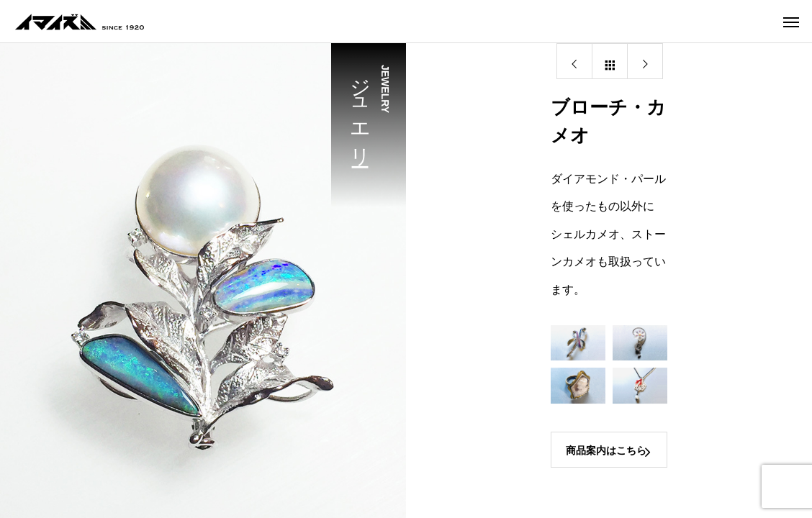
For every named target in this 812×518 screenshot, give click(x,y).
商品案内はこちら (606, 450)
